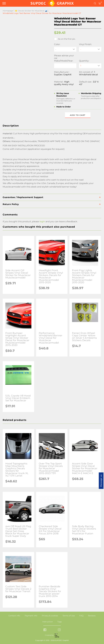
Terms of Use (69, 616)
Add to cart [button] (78, 115)
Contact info (14, 616)
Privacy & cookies (50, 616)
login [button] (42, 222)
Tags (60, 622)
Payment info (31, 616)
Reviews (92, 616)
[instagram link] (59, 630)
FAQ (81, 616)
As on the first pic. (65, 39)
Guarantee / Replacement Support (23, 197)
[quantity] (90, 66)
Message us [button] (101, 481)
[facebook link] (45, 630)
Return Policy (11, 204)
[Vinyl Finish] (90, 49)
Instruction (48, 622)
